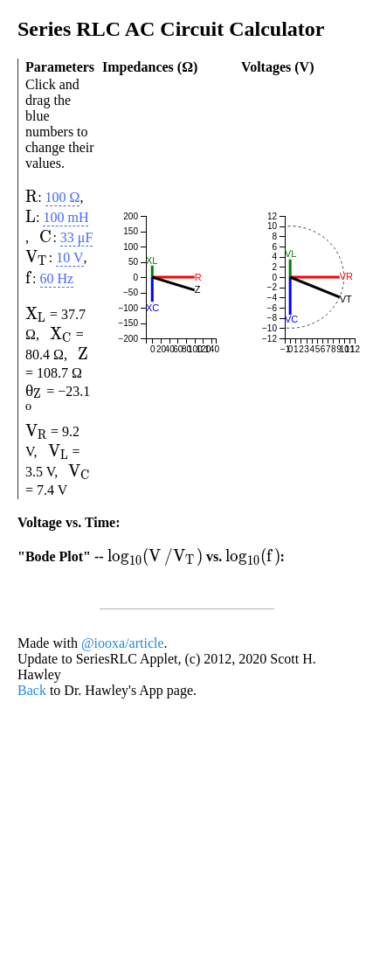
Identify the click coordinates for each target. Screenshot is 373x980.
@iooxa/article (123, 844)
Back (32, 891)
